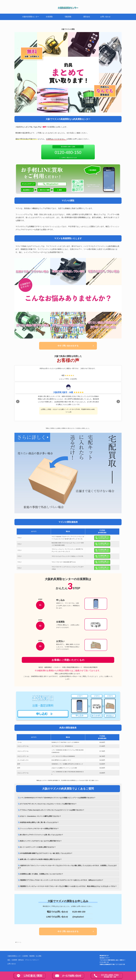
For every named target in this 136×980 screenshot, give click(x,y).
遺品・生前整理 (12, 960)
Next (118, 402)
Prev (18, 402)
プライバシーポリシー (32, 960)
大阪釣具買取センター (14, 956)
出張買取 (25, 956)
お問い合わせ (12, 964)
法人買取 (39, 956)
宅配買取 (32, 956)
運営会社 (21, 960)
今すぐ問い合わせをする (68, 346)
